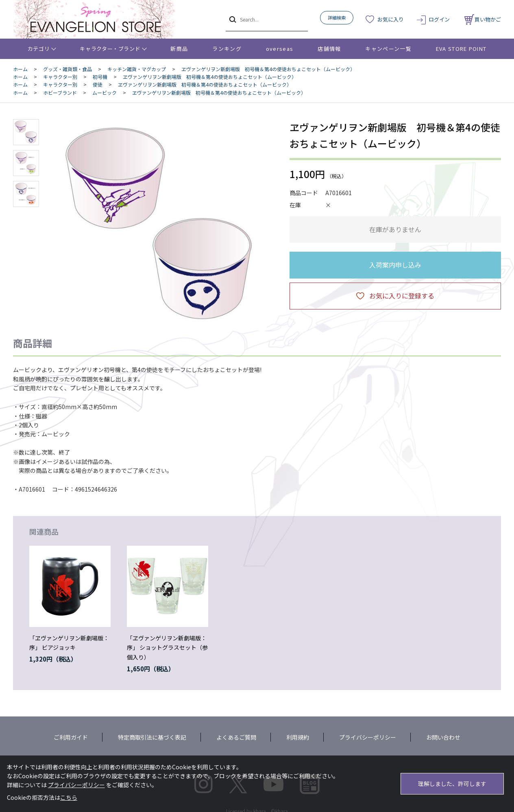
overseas (280, 49)
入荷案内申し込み (395, 265)
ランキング (227, 49)
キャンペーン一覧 (388, 49)
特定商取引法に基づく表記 (152, 737)
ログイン (439, 19)
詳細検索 (337, 17)
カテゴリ (39, 49)
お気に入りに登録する (402, 296)
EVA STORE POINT (461, 49)
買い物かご (483, 19)
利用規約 (298, 737)
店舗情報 (329, 49)
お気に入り (391, 19)
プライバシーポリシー (368, 737)
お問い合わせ (443, 737)
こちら (69, 797)
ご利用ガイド (71, 737)
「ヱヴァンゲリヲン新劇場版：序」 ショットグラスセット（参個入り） (167, 648)
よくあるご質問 (236, 737)
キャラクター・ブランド (110, 49)
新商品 (179, 49)
